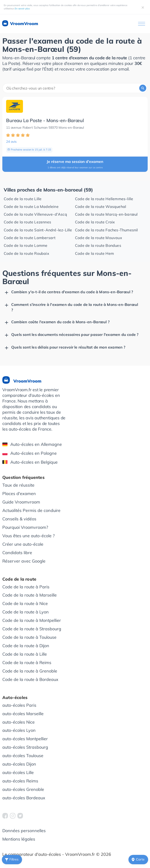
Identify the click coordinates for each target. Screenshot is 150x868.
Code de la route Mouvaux (99, 238)
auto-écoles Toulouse (23, 756)
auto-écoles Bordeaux (24, 798)
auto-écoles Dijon (19, 764)
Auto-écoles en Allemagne (32, 444)
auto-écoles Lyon (19, 730)
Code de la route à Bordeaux (30, 679)
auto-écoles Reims (20, 781)
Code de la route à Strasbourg (32, 629)
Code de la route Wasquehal (101, 207)
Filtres (11, 860)
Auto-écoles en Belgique (30, 462)
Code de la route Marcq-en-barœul (106, 214)
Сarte (137, 860)
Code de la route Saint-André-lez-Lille (38, 230)
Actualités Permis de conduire (31, 510)
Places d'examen (19, 494)
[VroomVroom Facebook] (5, 816)
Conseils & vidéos (19, 519)
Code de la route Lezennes (27, 222)
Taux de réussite (18, 485)
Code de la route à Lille (25, 654)
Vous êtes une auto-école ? (28, 536)
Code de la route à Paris (26, 587)
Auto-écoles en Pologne (30, 453)
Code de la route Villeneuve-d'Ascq (35, 214)
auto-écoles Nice (19, 722)
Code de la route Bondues (98, 245)
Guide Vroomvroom (21, 502)
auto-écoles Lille (18, 772)
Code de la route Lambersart (30, 238)
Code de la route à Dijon (26, 646)
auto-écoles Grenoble (23, 789)
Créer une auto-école (23, 544)
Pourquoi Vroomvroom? (25, 527)
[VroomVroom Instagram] (13, 816)
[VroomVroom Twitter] (20, 816)
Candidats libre (17, 553)
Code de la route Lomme (26, 245)
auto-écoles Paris (19, 705)
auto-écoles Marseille (23, 714)
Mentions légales (19, 839)
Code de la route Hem (94, 253)
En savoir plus (22, 9)
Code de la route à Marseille (30, 595)
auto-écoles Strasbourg (25, 747)
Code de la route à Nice (25, 603)
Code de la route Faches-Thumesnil (107, 230)
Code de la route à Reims (27, 663)
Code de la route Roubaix (26, 253)
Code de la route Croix (95, 222)
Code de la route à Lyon (26, 612)
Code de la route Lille (23, 199)
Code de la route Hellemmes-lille (104, 199)
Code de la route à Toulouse (29, 637)
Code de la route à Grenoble (30, 671)
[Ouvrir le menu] (142, 24)
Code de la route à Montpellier (32, 620)
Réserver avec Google (24, 561)
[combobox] (75, 88)
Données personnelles (24, 831)
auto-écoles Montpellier (25, 739)
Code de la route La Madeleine (31, 207)
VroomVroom (20, 24)
